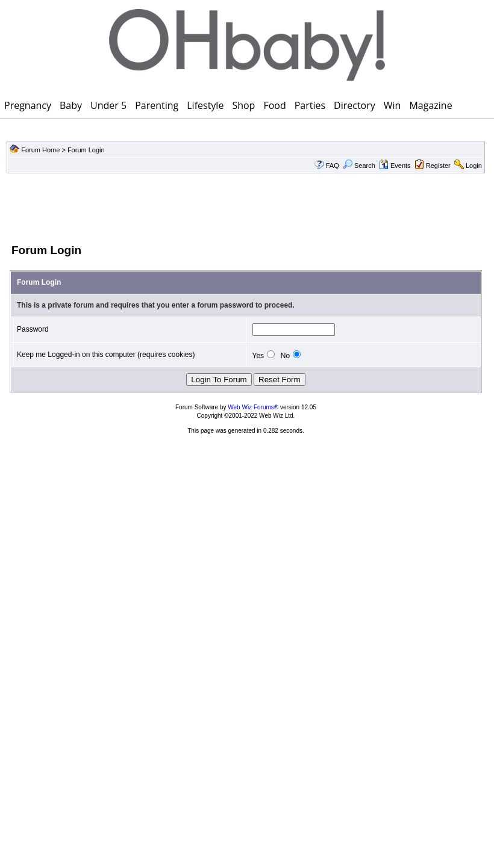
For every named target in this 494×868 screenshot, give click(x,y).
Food (274, 105)
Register (438, 166)
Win (392, 105)
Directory (355, 105)
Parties (310, 105)
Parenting (157, 105)
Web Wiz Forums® (253, 407)
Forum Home (40, 150)
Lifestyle (205, 105)
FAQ (333, 166)
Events (395, 166)
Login (474, 166)
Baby (71, 105)
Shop (243, 105)
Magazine (430, 105)
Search (359, 166)
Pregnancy (28, 105)
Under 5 (108, 105)
